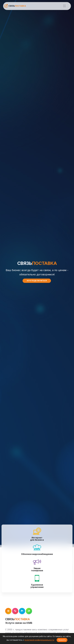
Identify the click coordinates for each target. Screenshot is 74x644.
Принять (62, 640)
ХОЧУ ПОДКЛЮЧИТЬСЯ (37, 281)
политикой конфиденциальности (39, 640)
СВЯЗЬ (15, 6)
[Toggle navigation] (64, 6)
